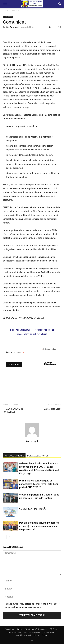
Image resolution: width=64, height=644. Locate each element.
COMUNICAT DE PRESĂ (32, 509)
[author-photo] (32, 437)
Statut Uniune (49, 632)
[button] (5, 4)
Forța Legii (14, 27)
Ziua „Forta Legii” (53, 409)
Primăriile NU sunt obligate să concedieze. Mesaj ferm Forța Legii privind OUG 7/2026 (39, 484)
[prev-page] (5, 537)
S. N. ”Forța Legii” (14, 632)
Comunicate (16, 11)
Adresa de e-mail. (15, 352)
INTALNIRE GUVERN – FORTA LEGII (14, 410)
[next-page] (10, 537)
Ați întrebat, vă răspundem (36, 629)
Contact (45, 635)
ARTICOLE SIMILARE (14, 456)
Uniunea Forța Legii (32, 632)
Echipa (36, 635)
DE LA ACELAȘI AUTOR (38, 456)
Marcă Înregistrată (23, 635)
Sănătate (54, 629)
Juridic (20, 629)
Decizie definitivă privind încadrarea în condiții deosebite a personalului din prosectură (39, 526)
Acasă (5, 11)
